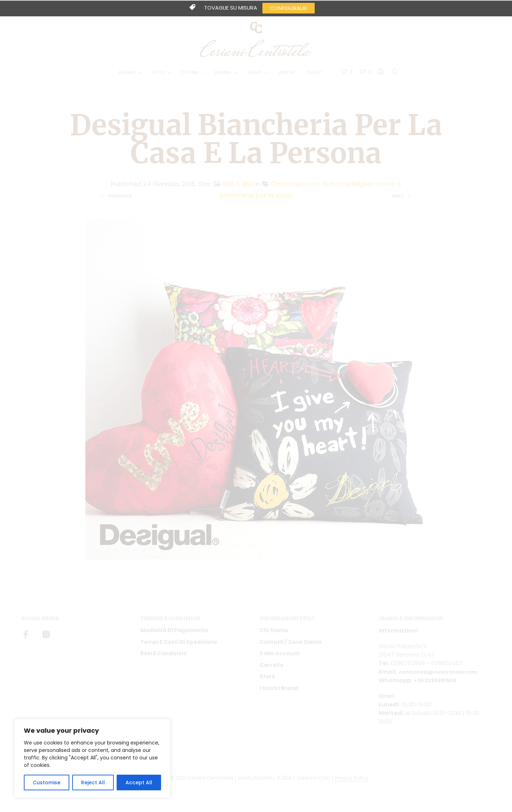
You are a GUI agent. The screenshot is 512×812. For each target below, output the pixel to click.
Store (267, 680)
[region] (92, 758)
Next (398, 200)
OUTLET (316, 74)
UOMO (256, 74)
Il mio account (280, 657)
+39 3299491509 (438, 684)
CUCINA (191, 74)
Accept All (139, 783)
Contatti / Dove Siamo (291, 646)
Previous (120, 200)
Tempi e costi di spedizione (179, 646)
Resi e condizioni (164, 657)
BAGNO (129, 74)
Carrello (271, 669)
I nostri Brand (279, 692)
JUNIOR (288, 74)
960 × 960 (238, 187)
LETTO (159, 74)
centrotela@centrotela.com (442, 675)
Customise (47, 783)
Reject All (93, 783)
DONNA (224, 74)
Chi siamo (274, 634)
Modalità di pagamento (174, 634)
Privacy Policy (351, 782)
